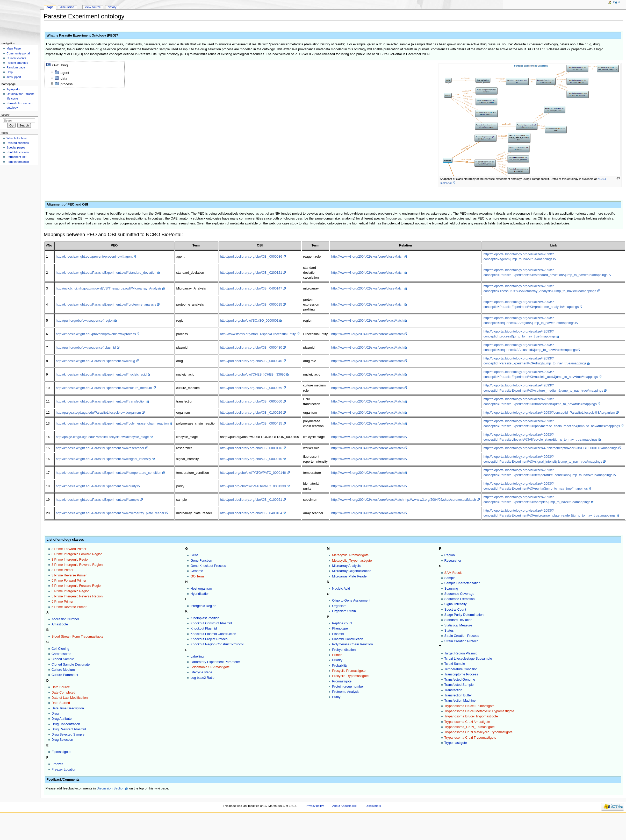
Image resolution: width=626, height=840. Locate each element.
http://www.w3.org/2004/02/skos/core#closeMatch (367, 257)
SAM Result (453, 573)
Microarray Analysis (346, 566)
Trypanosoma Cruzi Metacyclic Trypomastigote (479, 732)
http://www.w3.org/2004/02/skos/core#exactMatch (367, 321)
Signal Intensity (456, 604)
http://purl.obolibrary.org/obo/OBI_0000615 (251, 305)
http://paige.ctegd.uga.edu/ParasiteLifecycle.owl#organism (98, 413)
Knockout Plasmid (204, 629)
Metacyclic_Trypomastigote (352, 561)
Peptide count (342, 623)
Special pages (16, 147)
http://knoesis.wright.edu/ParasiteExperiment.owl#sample (98, 500)
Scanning (451, 589)
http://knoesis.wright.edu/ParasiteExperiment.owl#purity (96, 486)
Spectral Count (455, 610)
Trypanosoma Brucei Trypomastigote (471, 716)
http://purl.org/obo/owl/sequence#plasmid (86, 348)
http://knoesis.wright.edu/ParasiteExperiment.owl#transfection (101, 401)
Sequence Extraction (460, 599)
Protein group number (348, 687)
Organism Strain (344, 611)
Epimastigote (61, 752)
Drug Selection (62, 740)
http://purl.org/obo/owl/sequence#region (85, 321)
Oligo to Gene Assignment (351, 601)
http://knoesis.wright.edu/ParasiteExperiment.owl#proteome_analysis (106, 305)
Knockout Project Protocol (209, 639)
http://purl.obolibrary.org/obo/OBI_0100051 (251, 500)
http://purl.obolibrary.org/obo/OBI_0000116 (251, 448)
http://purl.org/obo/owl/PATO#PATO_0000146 (253, 473)
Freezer (57, 764)
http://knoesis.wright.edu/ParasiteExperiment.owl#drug (96, 361)
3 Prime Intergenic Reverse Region (77, 565)
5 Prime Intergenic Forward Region (77, 586)
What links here (17, 138)
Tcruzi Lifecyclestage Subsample (468, 659)
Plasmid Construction (348, 639)
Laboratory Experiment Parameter (215, 662)
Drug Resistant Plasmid (69, 729)
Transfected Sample (459, 685)
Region (450, 555)
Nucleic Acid (341, 589)
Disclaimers (373, 806)
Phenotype (340, 629)
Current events (16, 58)
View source (93, 7)
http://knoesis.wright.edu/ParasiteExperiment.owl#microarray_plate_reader (110, 513)
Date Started (61, 703)
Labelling (197, 657)
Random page (16, 67)
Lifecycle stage (201, 672)
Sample (450, 578)
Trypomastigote (456, 743)
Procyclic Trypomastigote (350, 676)
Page (50, 7)
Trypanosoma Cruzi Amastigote (467, 722)
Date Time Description (68, 708)
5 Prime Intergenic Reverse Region (77, 596)
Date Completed (63, 693)
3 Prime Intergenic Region (71, 560)
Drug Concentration (66, 724)
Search (6, 115)
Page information (18, 162)
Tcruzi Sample (455, 664)
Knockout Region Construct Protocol (217, 644)
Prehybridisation (344, 650)
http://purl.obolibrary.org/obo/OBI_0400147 (251, 288)
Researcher (453, 561)
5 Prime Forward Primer (69, 581)
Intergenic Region (203, 606)
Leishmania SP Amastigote (210, 667)
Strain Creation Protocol (462, 641)
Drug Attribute (62, 719)
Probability (340, 666)
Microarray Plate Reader (350, 576)
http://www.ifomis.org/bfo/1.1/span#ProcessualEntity (258, 334)
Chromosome (61, 654)
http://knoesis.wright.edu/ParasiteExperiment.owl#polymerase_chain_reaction (112, 423)
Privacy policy (315, 806)
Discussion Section (110, 788)
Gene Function (201, 561)
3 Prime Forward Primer (69, 549)
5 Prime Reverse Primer (69, 607)
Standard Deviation (458, 620)
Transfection (453, 690)
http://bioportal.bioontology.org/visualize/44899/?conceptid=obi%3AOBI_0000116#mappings (551, 448)
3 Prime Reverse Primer (69, 575)
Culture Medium (63, 670)
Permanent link (16, 157)
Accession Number (65, 619)
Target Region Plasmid (461, 653)
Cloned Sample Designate (71, 665)
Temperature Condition (461, 669)
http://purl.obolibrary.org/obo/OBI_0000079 (251, 388)
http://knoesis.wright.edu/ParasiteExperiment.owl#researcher (100, 448)
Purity (336, 697)
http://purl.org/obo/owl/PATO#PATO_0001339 (253, 486)
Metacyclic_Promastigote (350, 555)
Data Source (61, 687)
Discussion (67, 7)
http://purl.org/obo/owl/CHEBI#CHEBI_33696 (253, 375)
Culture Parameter (65, 675)
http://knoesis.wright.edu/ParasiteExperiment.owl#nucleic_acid (101, 375)
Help (10, 72)
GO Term (197, 576)
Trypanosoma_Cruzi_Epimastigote (470, 727)
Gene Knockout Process (208, 566)
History (112, 7)
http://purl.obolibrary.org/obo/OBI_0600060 (251, 401)
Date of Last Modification (70, 698)
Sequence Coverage (459, 594)
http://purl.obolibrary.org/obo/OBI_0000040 (251, 361)
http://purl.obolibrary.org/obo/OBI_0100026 (251, 413)
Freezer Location (64, 770)
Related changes (18, 143)
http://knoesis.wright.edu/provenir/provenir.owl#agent (94, 257)
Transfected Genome (460, 680)
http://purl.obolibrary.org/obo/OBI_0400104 (251, 513)
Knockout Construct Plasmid (211, 623)
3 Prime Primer (63, 570)
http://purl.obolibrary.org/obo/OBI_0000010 (251, 459)
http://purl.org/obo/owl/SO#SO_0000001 (249, 321)
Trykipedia (13, 89)
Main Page (14, 48)
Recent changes (17, 63)
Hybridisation (200, 594)
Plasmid (338, 634)
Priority (337, 660)
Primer (337, 655)
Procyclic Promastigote (349, 671)
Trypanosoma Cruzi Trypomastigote (470, 738)
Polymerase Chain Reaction (352, 644)
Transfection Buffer (458, 695)
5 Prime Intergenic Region (71, 591)
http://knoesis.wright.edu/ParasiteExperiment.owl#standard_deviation (106, 273)
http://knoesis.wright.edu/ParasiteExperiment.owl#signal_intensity (103, 459)
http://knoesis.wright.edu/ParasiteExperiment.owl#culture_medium (104, 388)
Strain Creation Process (462, 636)
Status (449, 631)
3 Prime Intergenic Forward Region (77, 554)
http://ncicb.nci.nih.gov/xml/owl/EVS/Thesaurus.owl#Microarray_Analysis (109, 288)
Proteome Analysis (346, 692)
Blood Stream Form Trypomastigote (77, 637)
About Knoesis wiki (345, 806)
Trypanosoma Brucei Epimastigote (469, 706)
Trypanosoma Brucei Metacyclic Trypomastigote (479, 711)
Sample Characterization (462, 583)
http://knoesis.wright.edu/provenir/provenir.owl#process (96, 334)
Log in (617, 2)
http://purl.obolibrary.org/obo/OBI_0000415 (251, 423)
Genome (197, 571)
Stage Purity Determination (464, 615)
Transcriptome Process (461, 674)
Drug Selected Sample (68, 735)
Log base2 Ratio (202, 678)
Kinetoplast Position (205, 618)
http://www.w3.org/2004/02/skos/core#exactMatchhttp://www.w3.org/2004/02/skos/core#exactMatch (404, 500)
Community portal (18, 53)
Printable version (17, 152)
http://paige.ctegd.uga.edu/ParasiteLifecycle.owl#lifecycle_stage (102, 437)
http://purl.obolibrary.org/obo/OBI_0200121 (251, 273)
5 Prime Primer (63, 602)
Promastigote (342, 681)
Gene (194, 555)
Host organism (201, 589)
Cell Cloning (60, 649)
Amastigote (60, 624)
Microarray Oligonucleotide (352, 571)
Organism (339, 606)
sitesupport (14, 77)
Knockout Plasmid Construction (213, 634)
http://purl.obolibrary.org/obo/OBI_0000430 (251, 348)
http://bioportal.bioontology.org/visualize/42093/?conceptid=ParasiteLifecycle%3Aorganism (549, 413)
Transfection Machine (460, 701)
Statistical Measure (458, 625)
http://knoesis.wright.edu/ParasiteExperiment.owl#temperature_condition (109, 473)
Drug (55, 714)
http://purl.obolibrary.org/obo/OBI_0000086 (251, 257)
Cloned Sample (63, 659)
